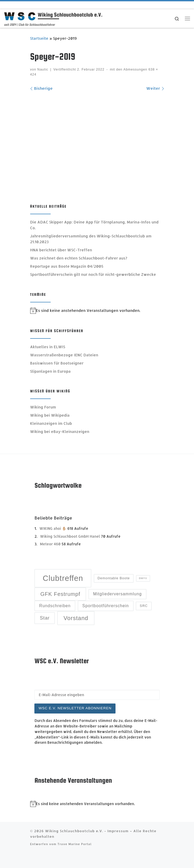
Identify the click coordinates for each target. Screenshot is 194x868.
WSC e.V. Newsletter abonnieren (75, 708)
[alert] (97, 311)
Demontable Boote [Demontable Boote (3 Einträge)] (114, 578)
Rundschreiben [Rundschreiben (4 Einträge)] (55, 606)
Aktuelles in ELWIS (48, 347)
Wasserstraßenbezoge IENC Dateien (64, 355)
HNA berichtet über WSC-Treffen (61, 250)
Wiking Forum (43, 407)
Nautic (43, 69)
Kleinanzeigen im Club (51, 423)
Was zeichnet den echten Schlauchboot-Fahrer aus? (79, 258)
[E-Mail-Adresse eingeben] (97, 695)
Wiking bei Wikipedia (50, 415)
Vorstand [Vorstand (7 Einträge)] (76, 618)
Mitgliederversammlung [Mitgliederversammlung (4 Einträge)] (117, 594)
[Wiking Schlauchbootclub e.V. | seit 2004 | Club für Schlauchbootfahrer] (20, 16)
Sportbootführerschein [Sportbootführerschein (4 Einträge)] (106, 606)
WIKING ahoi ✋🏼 (53, 528)
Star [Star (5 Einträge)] (45, 618)
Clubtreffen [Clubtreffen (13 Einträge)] (63, 578)
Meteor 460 (50, 544)
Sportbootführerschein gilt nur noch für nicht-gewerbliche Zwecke (93, 274)
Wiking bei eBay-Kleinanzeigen (60, 431)
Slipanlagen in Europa (51, 371)
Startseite (39, 38)
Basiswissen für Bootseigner (57, 363)
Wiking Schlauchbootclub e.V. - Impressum (87, 831)
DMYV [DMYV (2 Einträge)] (143, 578)
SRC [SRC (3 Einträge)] (144, 606)
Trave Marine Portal (75, 844)
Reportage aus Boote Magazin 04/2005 (67, 266)
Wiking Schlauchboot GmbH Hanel (70, 536)
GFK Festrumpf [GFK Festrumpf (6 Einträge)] (60, 594)
